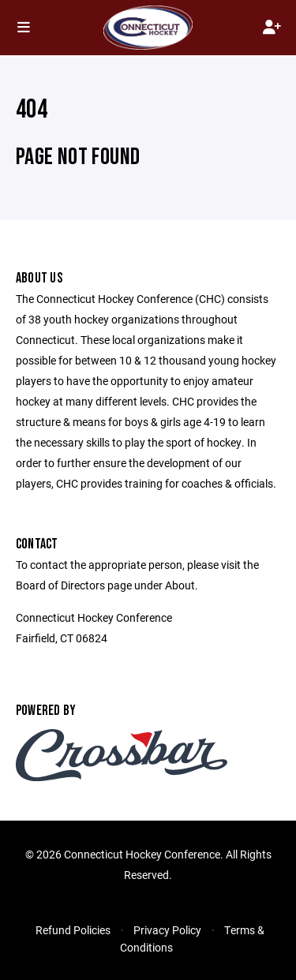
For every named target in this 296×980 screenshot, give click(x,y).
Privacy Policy (167, 930)
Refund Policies (73, 930)
